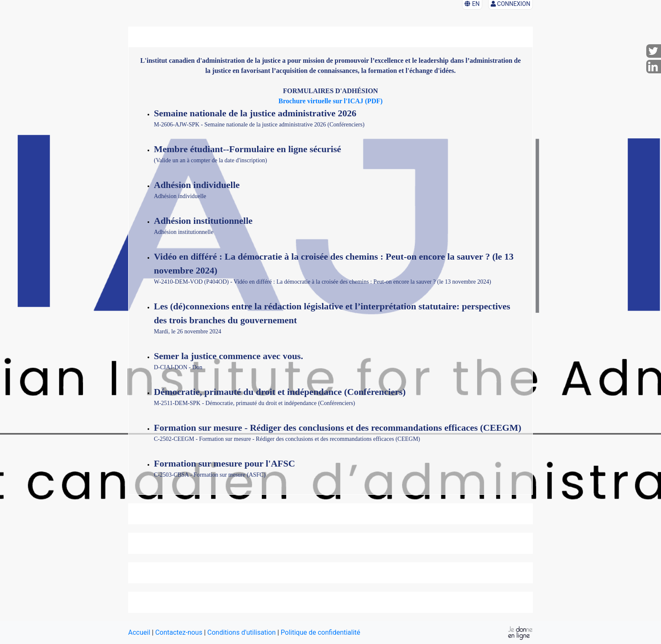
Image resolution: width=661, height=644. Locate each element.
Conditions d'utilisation (242, 632)
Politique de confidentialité (321, 632)
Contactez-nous (179, 632)
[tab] (330, 514)
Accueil (139, 632)
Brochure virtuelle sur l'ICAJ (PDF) (330, 101)
